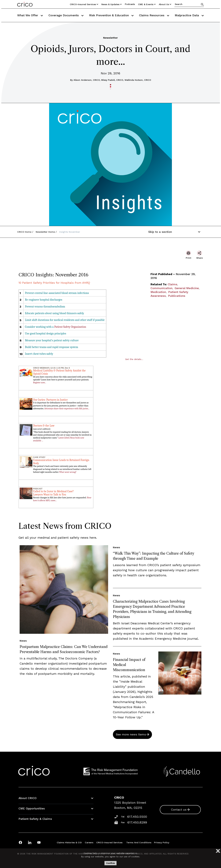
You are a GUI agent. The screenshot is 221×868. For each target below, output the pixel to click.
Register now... (40, 383)
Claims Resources (154, 15)
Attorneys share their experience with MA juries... (67, 409)
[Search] (202, 4)
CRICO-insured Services (109, 842)
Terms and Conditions (139, 842)
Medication (158, 292)
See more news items (131, 734)
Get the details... (134, 359)
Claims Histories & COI (69, 842)
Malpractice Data (189, 15)
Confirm (110, 863)
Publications (177, 296)
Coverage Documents (66, 15)
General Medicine (187, 288)
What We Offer (30, 15)
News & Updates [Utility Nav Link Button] (112, 4)
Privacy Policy (162, 842)
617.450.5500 (137, 817)
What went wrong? (68, 472)
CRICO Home (24, 232)
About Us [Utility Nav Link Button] (165, 4)
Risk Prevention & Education (111, 15)
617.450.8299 (137, 822)
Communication (161, 288)
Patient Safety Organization (70, 327)
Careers (89, 842)
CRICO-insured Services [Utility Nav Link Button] (84, 4)
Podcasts (130, 4)
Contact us (179, 810)
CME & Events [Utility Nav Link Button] (147, 4)
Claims (173, 284)
